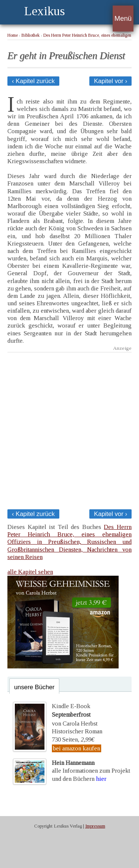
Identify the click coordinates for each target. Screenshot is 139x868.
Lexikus (44, 11)
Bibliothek (31, 35)
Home (13, 35)
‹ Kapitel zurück (33, 81)
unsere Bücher (34, 687)
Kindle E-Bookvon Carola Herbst (75, 715)
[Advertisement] (69, 429)
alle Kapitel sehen (30, 572)
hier (101, 779)
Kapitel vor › (110, 81)
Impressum (95, 826)
